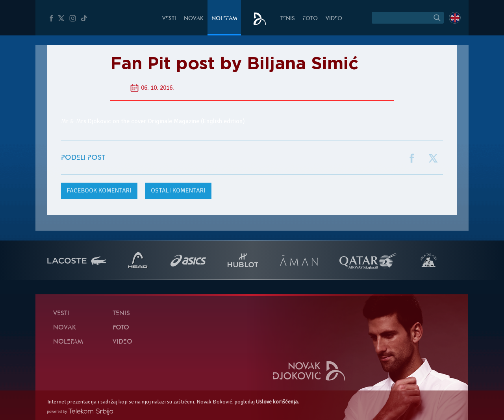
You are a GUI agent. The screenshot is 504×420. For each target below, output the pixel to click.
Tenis (288, 19)
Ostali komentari (178, 191)
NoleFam (224, 19)
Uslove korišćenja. (277, 402)
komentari (99, 191)
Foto (310, 19)
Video (334, 19)
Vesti (169, 19)
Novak (194, 19)
